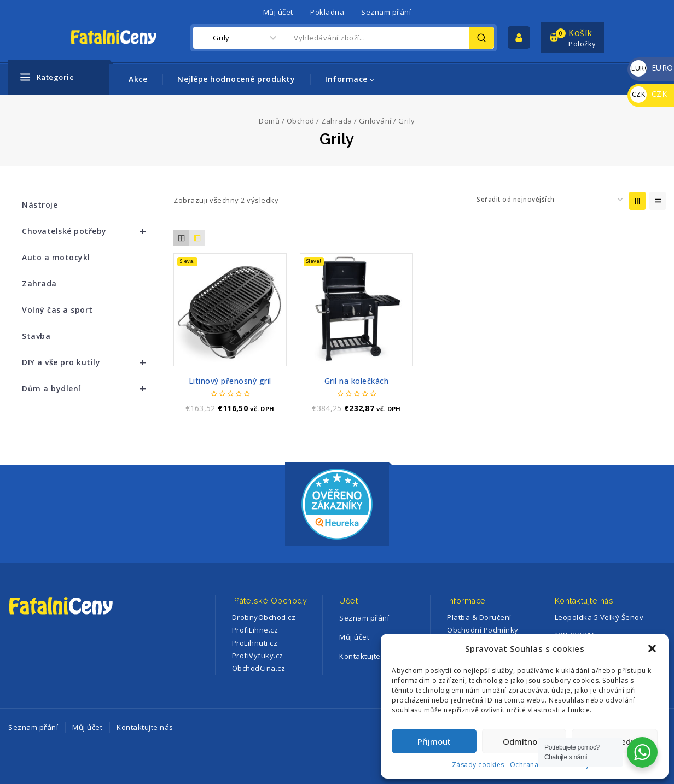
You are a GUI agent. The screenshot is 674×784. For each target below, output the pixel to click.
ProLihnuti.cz (255, 643)
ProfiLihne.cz (255, 630)
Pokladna (327, 12)
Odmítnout (524, 741)
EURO (652, 68)
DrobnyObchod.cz (264, 617)
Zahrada (39, 283)
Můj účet (278, 12)
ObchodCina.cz (259, 668)
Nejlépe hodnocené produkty (236, 79)
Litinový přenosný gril (230, 381)
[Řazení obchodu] (550, 200)
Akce (138, 79)
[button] (652, 648)
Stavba (36, 336)
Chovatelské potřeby (89, 231)
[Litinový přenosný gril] (230, 310)
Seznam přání (386, 12)
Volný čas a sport (57, 310)
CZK (649, 94)
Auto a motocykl (56, 257)
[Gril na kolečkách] (356, 310)
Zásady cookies (478, 765)
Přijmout (434, 741)
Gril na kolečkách (357, 381)
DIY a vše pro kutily (89, 362)
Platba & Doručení (479, 617)
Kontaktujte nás (145, 727)
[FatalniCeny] (125, 37)
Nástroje (40, 205)
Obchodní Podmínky (483, 630)
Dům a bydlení (89, 389)
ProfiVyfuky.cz (258, 656)
